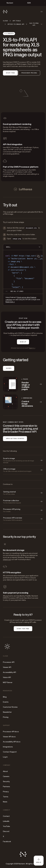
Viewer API (7, 667)
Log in (5, 757)
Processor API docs (11, 732)
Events (6, 702)
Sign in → (32, 348)
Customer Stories (10, 707)
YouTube (6, 826)
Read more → (10, 302)
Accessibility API (9, 672)
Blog (5, 697)
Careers (6, 776)
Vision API (7, 677)
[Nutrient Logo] (5, 12)
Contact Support (10, 752)
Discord (6, 831)
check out (7, 559)
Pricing (6, 717)
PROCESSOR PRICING (29, 73)
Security (6, 781)
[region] (23, 270)
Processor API (9, 662)
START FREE (10, 73)
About (5, 771)
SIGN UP (23, 342)
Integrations (8, 747)
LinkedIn (6, 821)
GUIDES (9, 368)
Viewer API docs (9, 737)
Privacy (6, 792)
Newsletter (7, 712)
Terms (6, 797)
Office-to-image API (16, 24)
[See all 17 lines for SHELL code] (17, 291)
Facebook (7, 842)
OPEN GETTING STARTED (15, 439)
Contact (6, 816)
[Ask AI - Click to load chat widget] (39, 861)
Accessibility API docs (12, 742)
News (5, 802)
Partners (6, 787)
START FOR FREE (23, 629)
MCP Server (8, 682)
